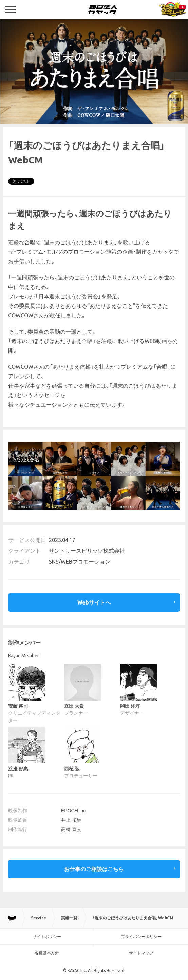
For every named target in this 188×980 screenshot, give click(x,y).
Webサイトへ (94, 602)
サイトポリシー (47, 937)
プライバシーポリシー (141, 937)
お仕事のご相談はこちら (94, 869)
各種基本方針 (47, 953)
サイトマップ (141, 953)
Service (39, 918)
